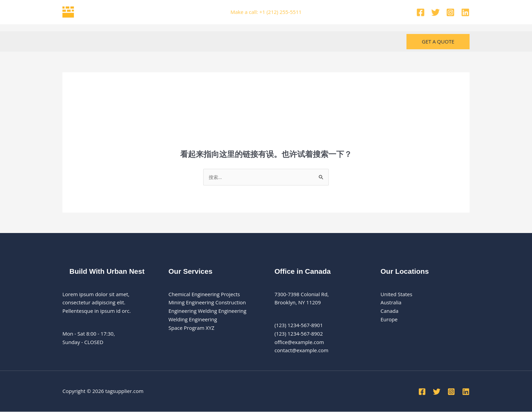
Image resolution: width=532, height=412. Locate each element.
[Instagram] (450, 12)
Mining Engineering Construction (207, 303)
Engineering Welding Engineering (208, 311)
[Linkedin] (465, 12)
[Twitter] (435, 12)
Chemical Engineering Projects (204, 294)
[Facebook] (421, 12)
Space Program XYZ (192, 328)
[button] (438, 42)
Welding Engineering (193, 320)
